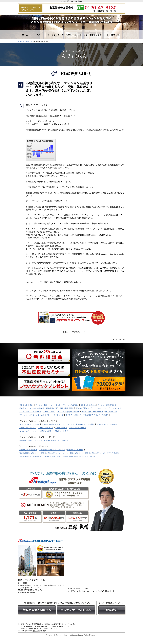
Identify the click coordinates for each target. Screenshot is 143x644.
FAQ (38, 35)
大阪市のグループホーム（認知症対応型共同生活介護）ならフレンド (69, 456)
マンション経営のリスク (51, 424)
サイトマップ (58, 415)
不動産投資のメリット (28, 428)
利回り (31, 440)
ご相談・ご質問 (49, 412)
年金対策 (91, 424)
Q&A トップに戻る (71, 332)
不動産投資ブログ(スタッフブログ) (52, 450)
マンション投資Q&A (71, 405)
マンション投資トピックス (91, 35)
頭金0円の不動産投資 (75, 450)
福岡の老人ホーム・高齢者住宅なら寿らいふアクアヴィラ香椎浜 (94, 453)
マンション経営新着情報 (107, 405)
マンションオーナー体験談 (60, 35)
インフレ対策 (63, 440)
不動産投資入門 (52, 408)
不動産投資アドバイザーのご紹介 (96, 415)
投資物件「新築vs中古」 (85, 408)
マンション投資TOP (25, 41)
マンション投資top (27, 405)
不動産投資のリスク (46, 428)
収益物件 (23, 440)
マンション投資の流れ (78, 428)
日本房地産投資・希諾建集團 (30, 456)
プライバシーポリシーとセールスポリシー (35, 415)
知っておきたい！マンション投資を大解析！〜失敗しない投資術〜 (45, 431)
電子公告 (69, 415)
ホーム (25, 35)
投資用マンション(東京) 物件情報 (32, 408)
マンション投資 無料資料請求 (68, 412)
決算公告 (78, 415)
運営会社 (115, 35)
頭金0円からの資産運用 (28, 450)
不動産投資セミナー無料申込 (92, 412)
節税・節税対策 (50, 440)
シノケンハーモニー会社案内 (30, 412)
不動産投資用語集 (67, 408)
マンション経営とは (88, 405)
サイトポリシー (111, 412)
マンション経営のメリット (29, 424)
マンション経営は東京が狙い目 (74, 424)
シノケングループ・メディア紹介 (109, 408)
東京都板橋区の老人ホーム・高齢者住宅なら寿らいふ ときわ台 (44, 453)
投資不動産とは (61, 428)
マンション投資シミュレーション (48, 405)
